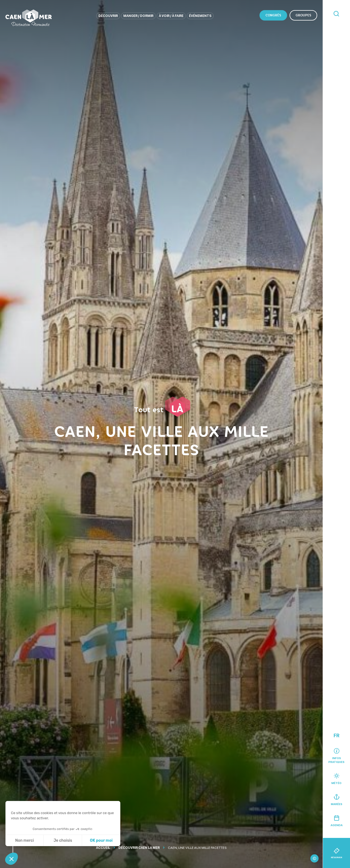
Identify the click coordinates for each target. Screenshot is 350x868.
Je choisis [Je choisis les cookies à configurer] (63, 841)
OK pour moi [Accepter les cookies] (101, 841)
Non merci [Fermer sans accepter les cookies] (24, 841)
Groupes (303, 15)
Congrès (273, 15)
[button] (11, 859)
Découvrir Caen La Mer (139, 848)
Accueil (103, 848)
